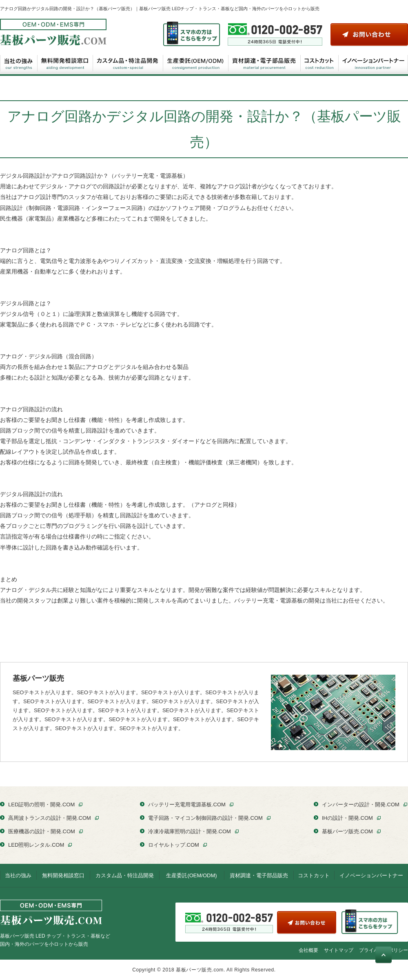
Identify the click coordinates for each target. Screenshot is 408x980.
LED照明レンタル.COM (36, 845)
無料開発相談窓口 (65, 63)
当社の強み (19, 63)
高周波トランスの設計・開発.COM (50, 818)
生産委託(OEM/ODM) (196, 63)
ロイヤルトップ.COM (174, 845)
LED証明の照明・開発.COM (41, 805)
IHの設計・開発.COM (347, 818)
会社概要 (308, 950)
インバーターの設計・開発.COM (361, 805)
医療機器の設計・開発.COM (42, 831)
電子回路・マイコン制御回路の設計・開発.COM (205, 818)
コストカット (320, 63)
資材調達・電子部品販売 (265, 63)
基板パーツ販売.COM (347, 831)
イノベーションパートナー (373, 63)
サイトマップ (339, 950)
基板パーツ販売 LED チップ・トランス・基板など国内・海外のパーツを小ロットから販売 (55, 923)
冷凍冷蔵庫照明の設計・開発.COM (190, 831)
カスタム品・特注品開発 (128, 63)
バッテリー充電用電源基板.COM (187, 805)
